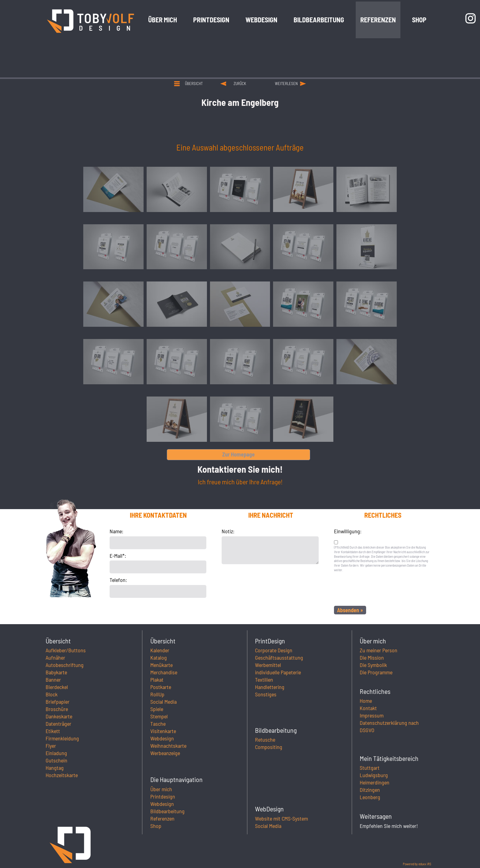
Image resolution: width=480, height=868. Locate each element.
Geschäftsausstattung (279, 658)
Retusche (265, 739)
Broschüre (57, 709)
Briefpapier (58, 702)
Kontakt (368, 708)
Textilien (264, 680)
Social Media (163, 702)
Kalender (160, 650)
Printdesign (163, 796)
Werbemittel (268, 665)
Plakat (157, 680)
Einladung (56, 753)
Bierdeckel (57, 687)
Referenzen (162, 818)
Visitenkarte (163, 731)
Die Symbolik (373, 665)
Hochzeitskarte (62, 775)
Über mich (161, 789)
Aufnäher (55, 658)
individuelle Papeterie (278, 672)
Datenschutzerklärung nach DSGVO (389, 726)
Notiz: (228, 531)
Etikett (53, 731)
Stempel (159, 716)
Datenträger (58, 724)
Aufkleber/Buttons (66, 650)
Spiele (157, 709)
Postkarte (161, 687)
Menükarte (161, 665)
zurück (240, 84)
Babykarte (56, 672)
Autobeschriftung (65, 665)
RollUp (157, 694)
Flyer (51, 746)
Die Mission (372, 658)
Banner (53, 680)
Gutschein (56, 760)
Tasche (158, 724)
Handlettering (270, 687)
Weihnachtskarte (168, 746)
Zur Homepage (238, 454)
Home (366, 701)
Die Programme (376, 672)
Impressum (372, 715)
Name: (116, 531)
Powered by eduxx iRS (417, 864)
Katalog (159, 658)
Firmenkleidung (62, 738)
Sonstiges (266, 694)
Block (52, 694)
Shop (156, 826)
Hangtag (55, 768)
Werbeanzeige (165, 753)
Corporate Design (274, 650)
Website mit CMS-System (281, 818)
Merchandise (164, 672)
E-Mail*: (118, 556)
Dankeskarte (59, 716)
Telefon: (118, 580)
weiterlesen (286, 84)
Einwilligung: (348, 531)
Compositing (269, 747)
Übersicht (194, 84)
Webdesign (162, 738)
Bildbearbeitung (167, 811)
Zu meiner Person (379, 650)
